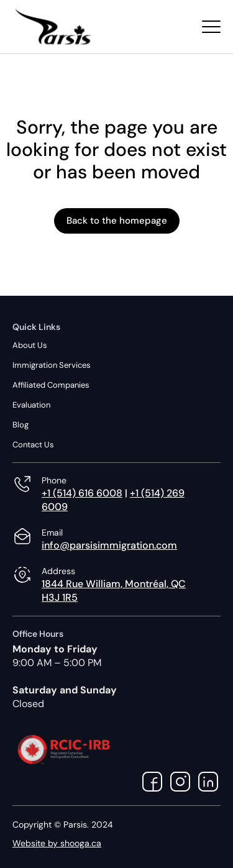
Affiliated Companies (51, 385)
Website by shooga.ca (57, 843)
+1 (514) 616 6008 (82, 493)
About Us (30, 345)
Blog (21, 425)
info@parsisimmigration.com (109, 545)
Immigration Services (52, 365)
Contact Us (33, 445)
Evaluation (31, 405)
